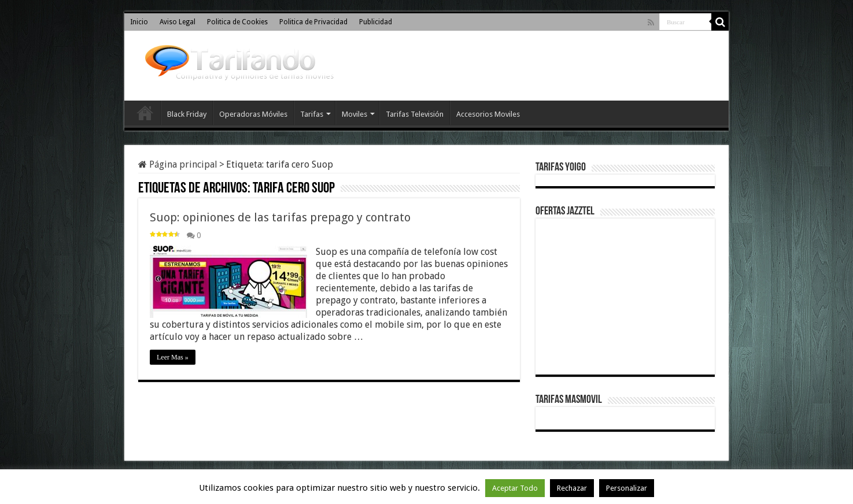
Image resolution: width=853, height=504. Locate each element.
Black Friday (187, 114)
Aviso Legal (178, 22)
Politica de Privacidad (313, 22)
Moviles (355, 114)
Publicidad (376, 22)
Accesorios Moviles (488, 114)
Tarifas (312, 114)
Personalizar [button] (627, 488)
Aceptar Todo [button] (515, 488)
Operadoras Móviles (253, 114)
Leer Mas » (173, 357)
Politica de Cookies (237, 22)
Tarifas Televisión (415, 114)
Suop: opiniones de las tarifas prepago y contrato (280, 217)
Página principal (178, 164)
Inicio (139, 22)
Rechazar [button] (572, 488)
